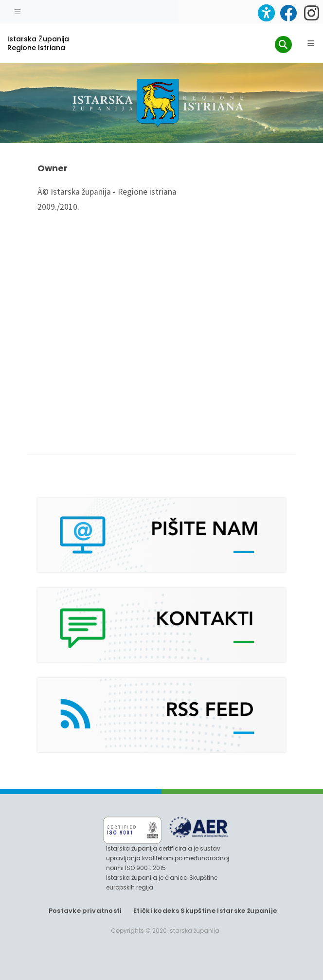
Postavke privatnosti (85, 911)
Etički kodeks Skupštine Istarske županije (205, 911)
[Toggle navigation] (18, 11)
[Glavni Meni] (311, 43)
